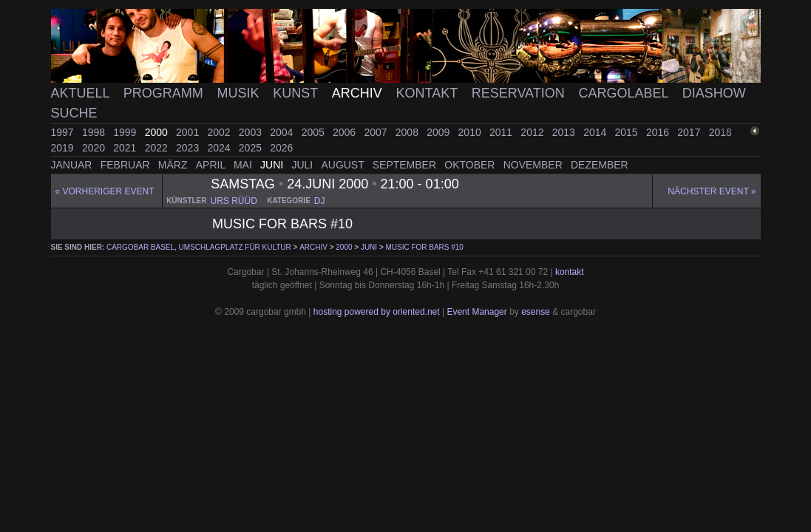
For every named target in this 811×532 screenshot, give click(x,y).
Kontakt (429, 93)
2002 (220, 132)
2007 (377, 132)
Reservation (520, 93)
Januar (73, 165)
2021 (126, 148)
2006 (346, 132)
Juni (273, 165)
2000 (158, 132)
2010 (471, 132)
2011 (502, 132)
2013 (565, 132)
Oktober (471, 165)
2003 (252, 132)
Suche (74, 113)
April (212, 165)
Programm (165, 93)
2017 (690, 132)
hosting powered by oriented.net (377, 312)
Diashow (714, 93)
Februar (127, 165)
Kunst (297, 93)
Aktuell (82, 93)
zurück (736, 131)
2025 (252, 148)
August (344, 165)
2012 (533, 132)
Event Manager (476, 312)
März (174, 165)
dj (320, 201)
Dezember (600, 165)
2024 (220, 148)
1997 (64, 132)
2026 (281, 148)
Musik (240, 93)
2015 (628, 132)
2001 (189, 132)
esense (536, 312)
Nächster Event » (712, 191)
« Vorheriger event (105, 191)
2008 (408, 132)
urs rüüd (233, 201)
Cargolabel (625, 93)
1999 (126, 132)
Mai (244, 165)
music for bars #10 (425, 247)
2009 (440, 132)
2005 (315, 132)
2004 (283, 132)
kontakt (570, 272)
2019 (64, 148)
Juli (303, 165)
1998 (95, 132)
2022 (158, 148)
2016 (659, 132)
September (406, 165)
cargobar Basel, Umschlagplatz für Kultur (199, 247)
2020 (95, 148)
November (535, 165)
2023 (189, 148)
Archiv (359, 93)
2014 (596, 132)
